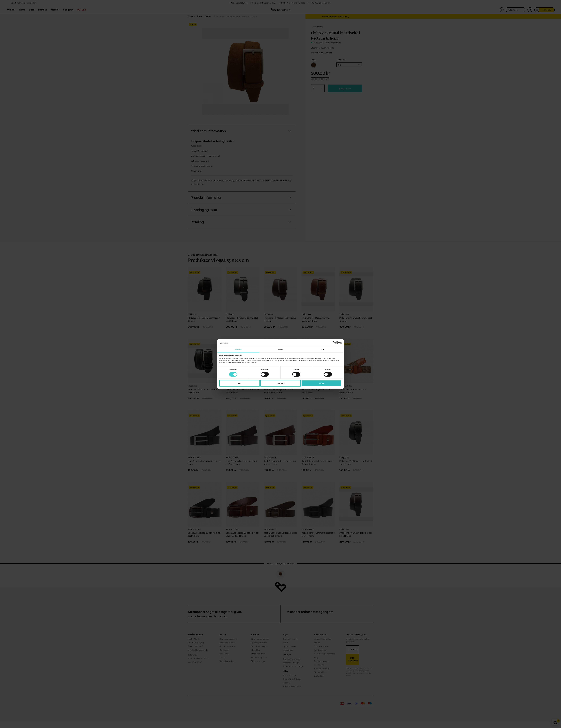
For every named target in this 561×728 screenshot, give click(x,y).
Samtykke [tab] (238, 349)
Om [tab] (323, 349)
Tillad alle (321, 383)
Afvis (239, 383)
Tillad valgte (280, 383)
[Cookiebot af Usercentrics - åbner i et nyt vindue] (329, 343)
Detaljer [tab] (280, 349)
